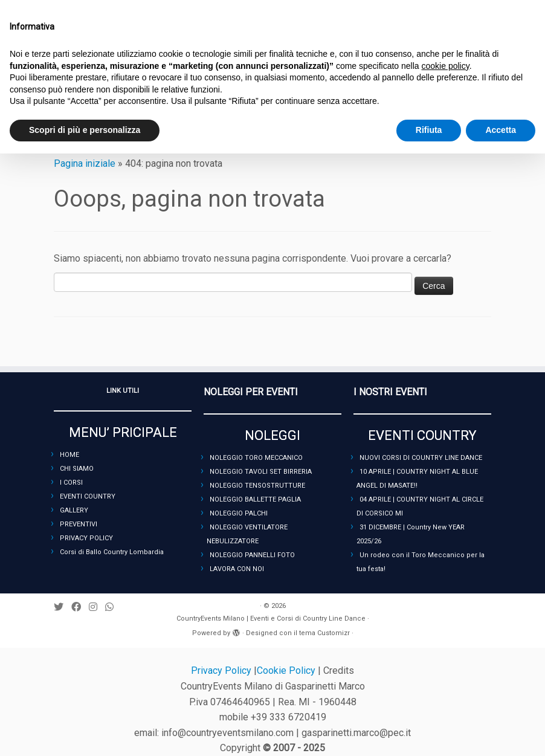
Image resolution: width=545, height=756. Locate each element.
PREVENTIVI (79, 524)
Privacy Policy (222, 670)
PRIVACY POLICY (86, 538)
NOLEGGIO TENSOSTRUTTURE (257, 486)
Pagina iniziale (85, 163)
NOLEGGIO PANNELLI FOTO (252, 555)
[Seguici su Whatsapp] (113, 607)
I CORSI (71, 483)
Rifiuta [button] (429, 130)
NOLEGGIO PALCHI (239, 513)
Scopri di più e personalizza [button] (85, 130)
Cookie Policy (287, 670)
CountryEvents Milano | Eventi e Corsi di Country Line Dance (271, 619)
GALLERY (74, 510)
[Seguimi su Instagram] (97, 607)
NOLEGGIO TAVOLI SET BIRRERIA (261, 472)
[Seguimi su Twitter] (63, 607)
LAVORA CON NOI (237, 569)
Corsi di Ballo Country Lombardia (112, 552)
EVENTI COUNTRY (88, 496)
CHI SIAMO (77, 469)
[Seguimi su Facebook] (80, 607)
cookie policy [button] (446, 66)
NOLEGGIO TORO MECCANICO (256, 458)
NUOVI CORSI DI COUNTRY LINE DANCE (421, 458)
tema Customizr (324, 633)
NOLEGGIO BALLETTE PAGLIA (255, 499)
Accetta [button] (501, 130)
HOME (69, 455)
